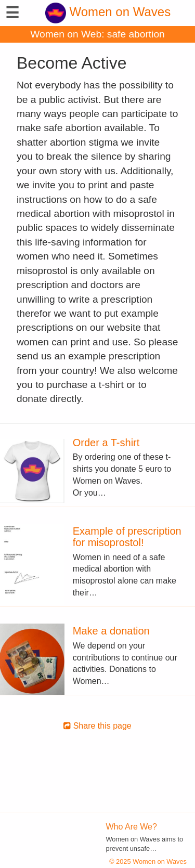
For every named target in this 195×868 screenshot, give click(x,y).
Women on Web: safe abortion (97, 34)
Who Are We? (132, 827)
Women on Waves (108, 12)
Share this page (97, 726)
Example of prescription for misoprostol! (127, 537)
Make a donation (111, 631)
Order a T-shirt (106, 443)
